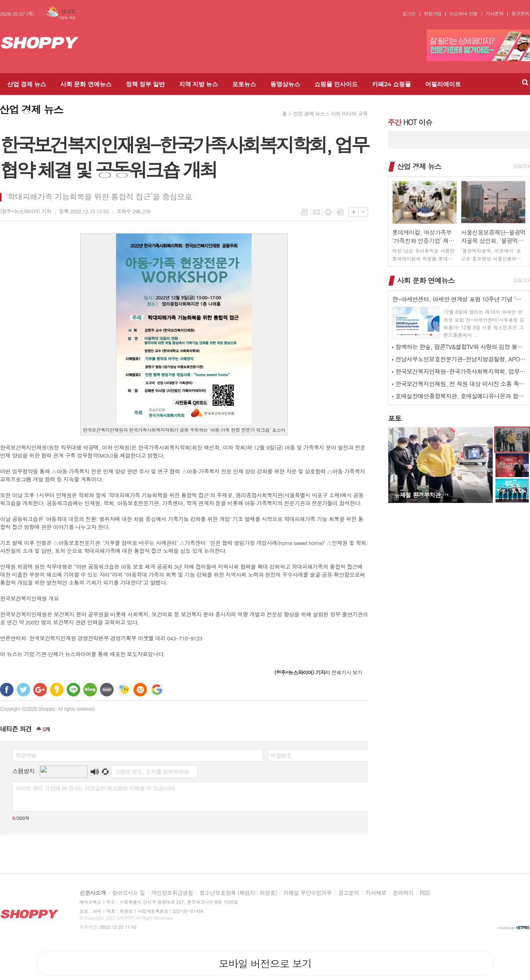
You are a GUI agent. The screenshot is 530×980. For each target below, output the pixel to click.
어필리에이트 (443, 84)
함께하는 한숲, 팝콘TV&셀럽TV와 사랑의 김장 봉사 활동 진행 (461, 347)
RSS (425, 893)
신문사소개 (93, 893)
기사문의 (494, 14)
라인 (73, 690)
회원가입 (433, 14)
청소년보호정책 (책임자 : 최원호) (238, 893)
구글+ (40, 690)
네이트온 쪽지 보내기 (123, 690)
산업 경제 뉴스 (27, 84)
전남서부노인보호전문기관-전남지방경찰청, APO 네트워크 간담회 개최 (461, 359)
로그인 (409, 14)
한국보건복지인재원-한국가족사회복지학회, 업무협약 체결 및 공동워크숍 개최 (461, 371)
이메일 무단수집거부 (307, 893)
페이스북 (7, 690)
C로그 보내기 (140, 690)
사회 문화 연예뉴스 (86, 84)
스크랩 (340, 212)
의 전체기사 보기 (318, 672)
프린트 (328, 212)
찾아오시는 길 (128, 893)
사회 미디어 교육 (349, 113)
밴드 (107, 690)
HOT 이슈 (410, 122)
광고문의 (520, 14)
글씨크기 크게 (354, 212)
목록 (305, 212)
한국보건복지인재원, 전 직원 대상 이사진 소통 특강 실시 (461, 384)
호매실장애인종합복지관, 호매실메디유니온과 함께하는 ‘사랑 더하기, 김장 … (461, 396)
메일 (316, 212)
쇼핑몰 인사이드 (336, 84)
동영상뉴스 (285, 84)
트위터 (23, 690)
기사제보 (376, 893)
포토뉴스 (244, 84)
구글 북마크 (157, 690)
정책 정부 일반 (145, 84)
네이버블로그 (90, 690)
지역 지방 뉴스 (199, 84)
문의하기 (403, 893)
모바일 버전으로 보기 (265, 963)
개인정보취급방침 (172, 893)
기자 (26, 211)
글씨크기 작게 (363, 212)
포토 (395, 418)
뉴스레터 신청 (464, 14)
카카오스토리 (57, 690)
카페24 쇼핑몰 (391, 84)
